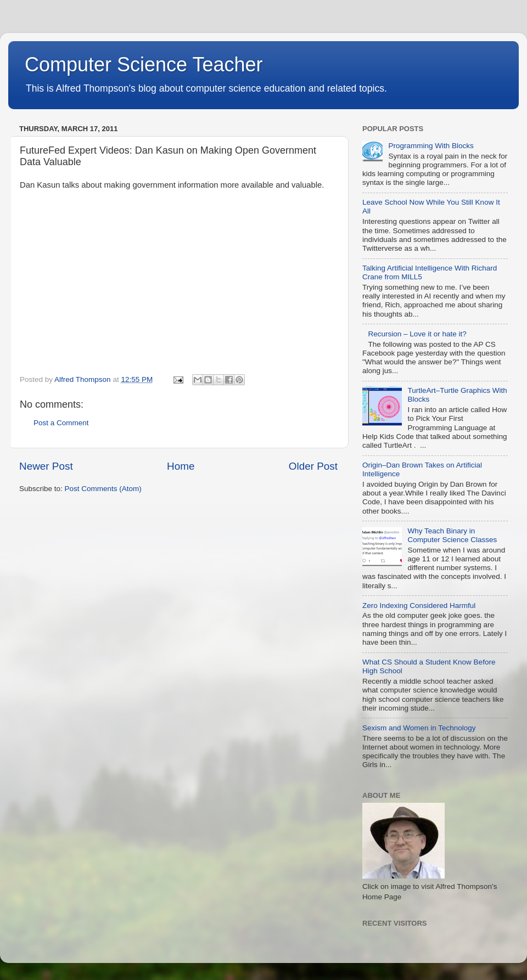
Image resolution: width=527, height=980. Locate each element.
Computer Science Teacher (144, 64)
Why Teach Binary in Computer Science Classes (452, 535)
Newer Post (46, 466)
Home (181, 466)
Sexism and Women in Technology (419, 728)
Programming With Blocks (431, 146)
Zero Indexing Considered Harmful (419, 606)
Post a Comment (61, 423)
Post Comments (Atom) (103, 489)
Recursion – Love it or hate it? (417, 334)
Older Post (313, 466)
